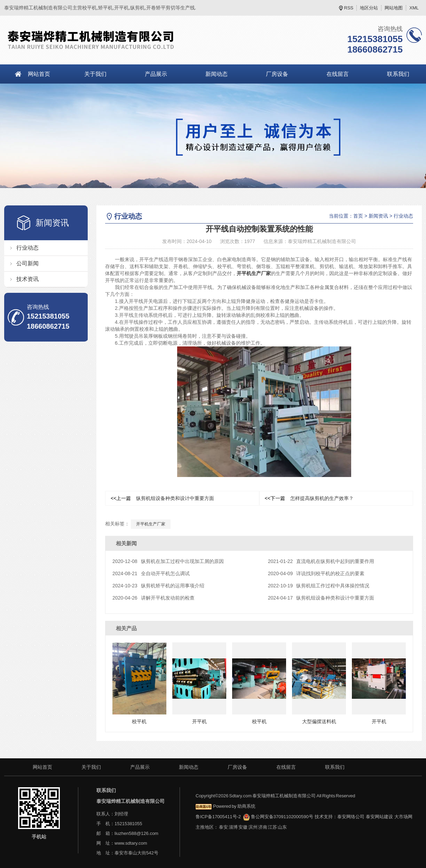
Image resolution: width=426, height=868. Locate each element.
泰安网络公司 (351, 817)
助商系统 (246, 806)
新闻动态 (216, 74)
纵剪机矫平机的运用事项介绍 (158, 586)
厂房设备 (277, 74)
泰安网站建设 (379, 817)
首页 (358, 216)
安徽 (243, 827)
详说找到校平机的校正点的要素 (316, 573)
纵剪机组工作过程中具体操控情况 (319, 586)
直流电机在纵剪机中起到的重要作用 (321, 561)
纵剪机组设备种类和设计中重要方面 (162, 498)
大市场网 (403, 817)
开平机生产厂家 (254, 273)
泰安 (223, 827)
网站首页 (39, 74)
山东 (282, 827)
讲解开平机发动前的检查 (153, 598)
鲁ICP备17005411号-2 (218, 817)
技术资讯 (27, 279)
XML (414, 8)
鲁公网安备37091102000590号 (278, 817)
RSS (349, 8)
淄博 (233, 827)
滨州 (253, 827)
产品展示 (156, 74)
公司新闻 (27, 263)
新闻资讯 (378, 216)
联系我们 (335, 767)
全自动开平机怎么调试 (151, 573)
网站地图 (394, 8)
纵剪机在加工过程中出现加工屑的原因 (168, 561)
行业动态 (27, 248)
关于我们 (95, 74)
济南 (263, 827)
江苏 (273, 827)
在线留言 (338, 74)
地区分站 (369, 8)
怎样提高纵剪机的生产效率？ (309, 498)
